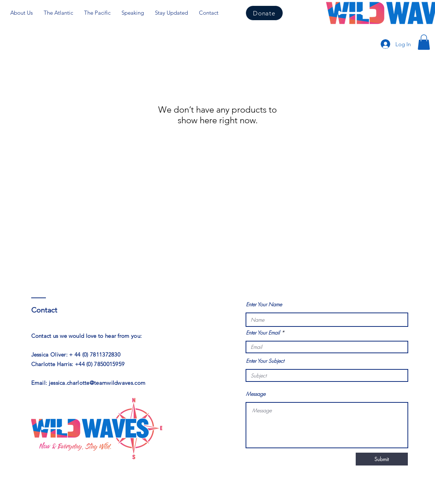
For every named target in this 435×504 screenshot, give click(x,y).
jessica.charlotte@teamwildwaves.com (97, 383)
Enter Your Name (264, 304)
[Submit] (382, 459)
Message (256, 394)
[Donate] (264, 13)
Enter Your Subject (265, 361)
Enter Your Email (263, 333)
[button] (424, 42)
